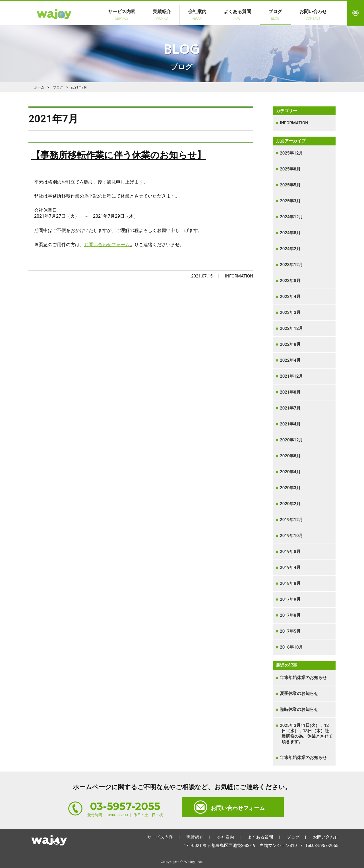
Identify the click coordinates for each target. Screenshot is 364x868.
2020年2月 (291, 504)
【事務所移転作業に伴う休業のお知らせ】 (119, 155)
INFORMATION (295, 123)
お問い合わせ (313, 15)
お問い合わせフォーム (107, 245)
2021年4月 (291, 424)
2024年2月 (291, 249)
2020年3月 (291, 488)
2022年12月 (292, 328)
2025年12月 (292, 153)
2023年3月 (291, 312)
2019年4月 (291, 567)
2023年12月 (292, 265)
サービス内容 (122, 15)
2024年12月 (292, 217)
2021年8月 (291, 392)
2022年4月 (291, 360)
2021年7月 (291, 408)
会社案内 (197, 15)
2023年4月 (291, 297)
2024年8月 (291, 233)
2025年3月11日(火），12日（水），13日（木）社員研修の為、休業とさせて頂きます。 (307, 734)
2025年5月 (291, 185)
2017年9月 (291, 599)
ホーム (49, 839)
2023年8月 (291, 281)
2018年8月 (291, 583)
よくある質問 (237, 15)
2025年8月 (291, 169)
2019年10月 (292, 536)
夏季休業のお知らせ (300, 694)
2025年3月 (291, 201)
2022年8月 (291, 344)
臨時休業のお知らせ (300, 709)
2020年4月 (291, 472)
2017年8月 (291, 615)
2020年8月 (291, 456)
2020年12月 (292, 440)
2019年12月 (292, 520)
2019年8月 (291, 552)
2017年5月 (291, 631)
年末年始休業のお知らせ (304, 678)
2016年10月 (292, 647)
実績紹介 (162, 15)
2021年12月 (292, 376)
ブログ (275, 15)
